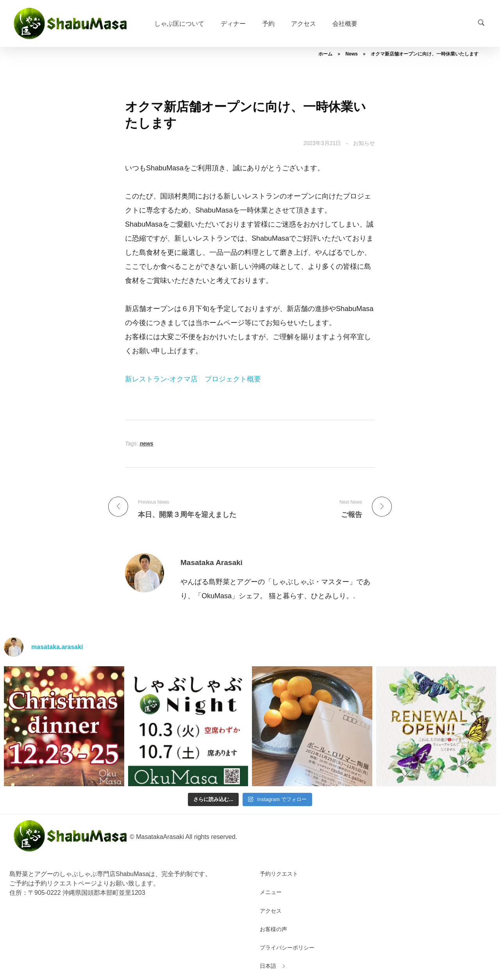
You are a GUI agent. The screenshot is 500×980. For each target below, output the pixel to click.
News (351, 54)
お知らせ (364, 143)
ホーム (325, 54)
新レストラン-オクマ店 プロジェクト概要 (193, 379)
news (147, 444)
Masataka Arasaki (212, 562)
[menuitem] (268, 966)
